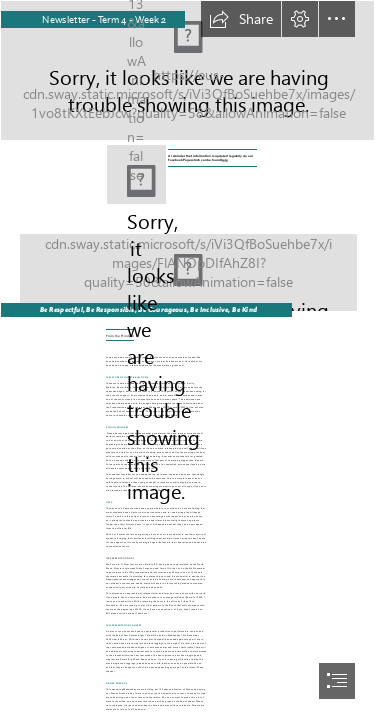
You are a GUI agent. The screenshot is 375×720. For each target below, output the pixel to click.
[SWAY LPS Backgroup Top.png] (187, 70)
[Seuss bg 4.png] (187, 264)
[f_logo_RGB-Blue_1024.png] (136, 174)
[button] (241, 19)
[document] (187, 360)
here (225, 160)
